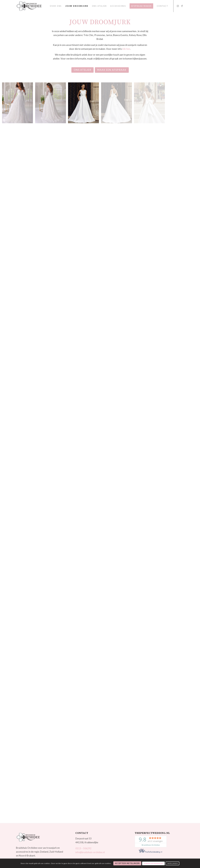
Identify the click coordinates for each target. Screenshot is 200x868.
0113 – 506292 (83, 848)
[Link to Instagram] (178, 6)
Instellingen (172, 863)
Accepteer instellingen (127, 863)
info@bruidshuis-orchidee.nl (90, 852)
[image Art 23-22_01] (19, 104)
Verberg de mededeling (153, 863)
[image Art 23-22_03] (52, 104)
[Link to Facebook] (182, 6)
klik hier (126, 49)
